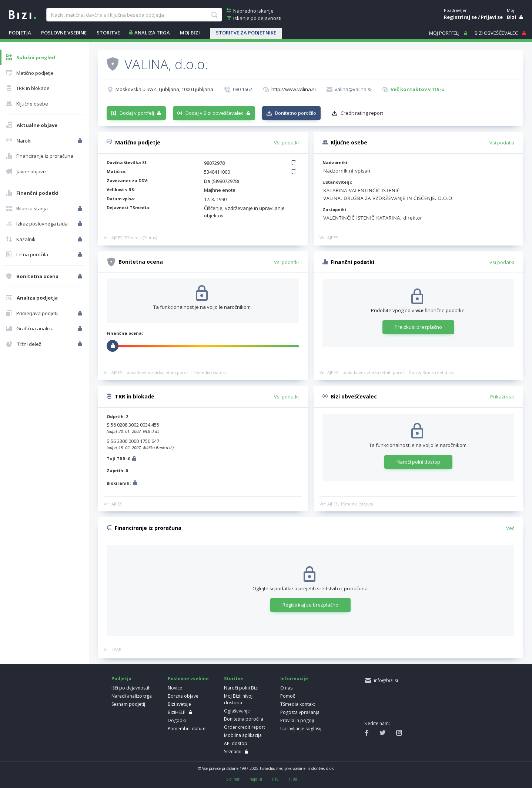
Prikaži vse (502, 397)
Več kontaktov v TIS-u (418, 89)
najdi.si (256, 779)
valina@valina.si (353, 89)
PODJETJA (20, 33)
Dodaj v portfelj (137, 113)
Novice (175, 688)
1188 (293, 779)
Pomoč (288, 696)
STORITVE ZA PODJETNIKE (246, 33)
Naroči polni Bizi (241, 688)
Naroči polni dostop (418, 462)
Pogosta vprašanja (300, 712)
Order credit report (245, 727)
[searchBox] (134, 15)
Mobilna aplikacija (243, 735)
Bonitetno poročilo (296, 113)
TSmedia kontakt (298, 704)
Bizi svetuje (179, 704)
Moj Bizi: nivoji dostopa (239, 699)
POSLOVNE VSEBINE (64, 33)
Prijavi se (492, 17)
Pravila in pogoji (297, 720)
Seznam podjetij (128, 704)
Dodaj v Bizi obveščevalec (214, 113)
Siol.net (233, 779)
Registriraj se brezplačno (310, 605)
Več (510, 528)
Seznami (233, 752)
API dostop (236, 743)
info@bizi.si (385, 680)
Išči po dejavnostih (131, 688)
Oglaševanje (237, 711)
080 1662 (242, 89)
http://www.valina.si (294, 89)
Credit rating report (362, 113)
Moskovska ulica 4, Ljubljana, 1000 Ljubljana (164, 89)
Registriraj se (460, 17)
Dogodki (177, 720)
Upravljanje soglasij (301, 729)
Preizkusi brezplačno (418, 327)
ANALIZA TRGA (152, 33)
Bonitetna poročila (244, 719)
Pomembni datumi (187, 729)
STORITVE (108, 33)
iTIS (275, 779)
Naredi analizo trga (132, 696)
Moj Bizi (190, 33)
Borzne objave (183, 696)
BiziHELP (177, 712)
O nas (286, 688)
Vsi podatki (286, 143)
